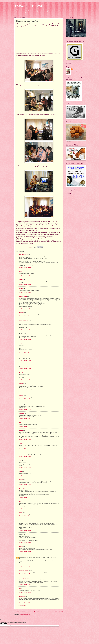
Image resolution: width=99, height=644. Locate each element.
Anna (20, 271)
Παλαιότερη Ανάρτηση (57, 612)
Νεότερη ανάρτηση (20, 612)
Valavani (21, 423)
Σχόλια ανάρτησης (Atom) (25, 615)
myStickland (22, 344)
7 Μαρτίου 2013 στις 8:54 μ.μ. (25, 361)
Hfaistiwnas (22, 357)
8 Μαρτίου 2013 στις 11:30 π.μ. (25, 508)
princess (21, 479)
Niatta (21, 520)
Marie (21, 471)
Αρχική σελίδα (38, 612)
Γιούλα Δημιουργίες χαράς (25, 578)
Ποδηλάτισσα (22, 596)
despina (21, 512)
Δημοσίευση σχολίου (22, 605)
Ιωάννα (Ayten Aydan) (24, 320)
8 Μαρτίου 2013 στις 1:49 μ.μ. (25, 530)
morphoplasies (22, 556)
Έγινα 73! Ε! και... (30, 6)
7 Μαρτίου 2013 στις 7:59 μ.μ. (25, 308)
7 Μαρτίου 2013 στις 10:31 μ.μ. (25, 418)
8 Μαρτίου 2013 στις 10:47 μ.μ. (25, 574)
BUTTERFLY (22, 365)
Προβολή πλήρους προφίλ (76, 71)
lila (20, 589)
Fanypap (21, 431)
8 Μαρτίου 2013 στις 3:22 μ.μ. (25, 551)
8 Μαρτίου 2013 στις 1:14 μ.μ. (25, 516)
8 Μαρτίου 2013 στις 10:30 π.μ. (25, 497)
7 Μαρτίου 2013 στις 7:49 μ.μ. (25, 284)
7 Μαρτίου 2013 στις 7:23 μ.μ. (25, 267)
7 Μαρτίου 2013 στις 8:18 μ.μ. (25, 340)
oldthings (21, 383)
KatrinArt (22, 312)
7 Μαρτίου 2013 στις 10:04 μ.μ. (25, 399)
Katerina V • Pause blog (24, 570)
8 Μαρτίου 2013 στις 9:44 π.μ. (25, 467)
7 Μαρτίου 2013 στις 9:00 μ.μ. (25, 369)
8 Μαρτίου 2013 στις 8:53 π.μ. (25, 457)
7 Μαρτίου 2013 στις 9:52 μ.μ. (25, 391)
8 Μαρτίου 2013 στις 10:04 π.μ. (25, 475)
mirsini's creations (23, 296)
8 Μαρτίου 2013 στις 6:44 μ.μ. (25, 566)
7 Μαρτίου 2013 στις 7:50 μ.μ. (25, 292)
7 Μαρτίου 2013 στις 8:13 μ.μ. (25, 329)
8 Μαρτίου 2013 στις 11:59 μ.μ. (25, 584)
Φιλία (20, 461)
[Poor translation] (5, 624)
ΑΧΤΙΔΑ (21, 279)
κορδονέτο (21, 395)
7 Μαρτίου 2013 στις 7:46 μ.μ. (25, 275)
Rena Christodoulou (23, 254)
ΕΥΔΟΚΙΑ (21, 488)
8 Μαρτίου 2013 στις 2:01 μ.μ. (25, 542)
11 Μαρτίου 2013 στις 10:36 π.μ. (26, 603)
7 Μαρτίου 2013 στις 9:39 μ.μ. (25, 379)
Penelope (21, 546)
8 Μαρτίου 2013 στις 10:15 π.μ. (25, 484)
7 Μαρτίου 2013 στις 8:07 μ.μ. (25, 316)
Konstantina (22, 453)
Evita (20, 502)
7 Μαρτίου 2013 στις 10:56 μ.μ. (25, 426)
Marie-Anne (22, 414)
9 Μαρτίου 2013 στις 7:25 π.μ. (25, 592)
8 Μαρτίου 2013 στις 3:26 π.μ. (25, 440)
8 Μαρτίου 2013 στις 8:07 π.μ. (25, 449)
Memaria (21, 373)
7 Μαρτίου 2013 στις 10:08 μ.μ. (25, 409)
